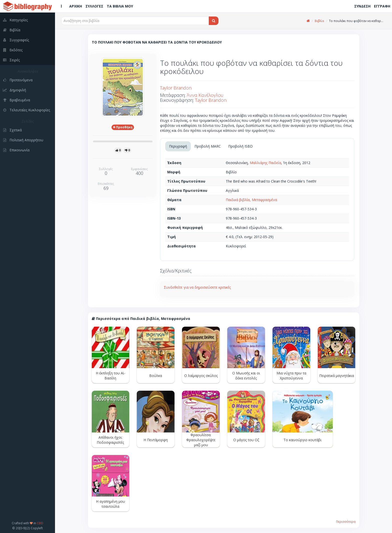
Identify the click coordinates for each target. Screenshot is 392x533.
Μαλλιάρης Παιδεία (265, 163)
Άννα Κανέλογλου (205, 95)
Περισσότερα (346, 521)
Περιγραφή (178, 146)
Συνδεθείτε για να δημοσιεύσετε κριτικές (197, 287)
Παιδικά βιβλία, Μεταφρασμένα (251, 200)
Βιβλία (319, 21)
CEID (40, 523)
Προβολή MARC (208, 146)
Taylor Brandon (176, 88)
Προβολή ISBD (240, 146)
